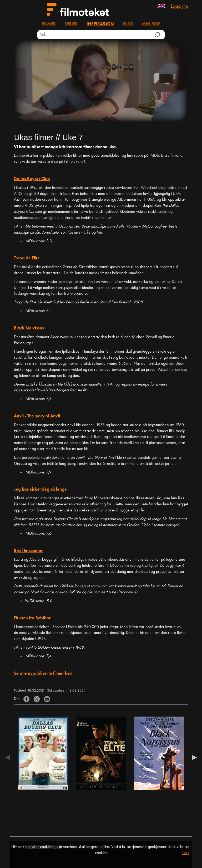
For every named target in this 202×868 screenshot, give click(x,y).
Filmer (49, 24)
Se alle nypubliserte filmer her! (43, 674)
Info (128, 24)
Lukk (186, 853)
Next (193, 757)
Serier (71, 24)
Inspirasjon (100, 24)
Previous (9, 757)
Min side (151, 24)
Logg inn (179, 6)
